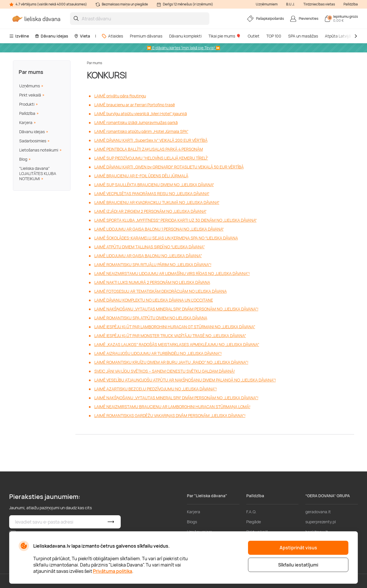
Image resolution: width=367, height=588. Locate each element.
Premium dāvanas (146, 36)
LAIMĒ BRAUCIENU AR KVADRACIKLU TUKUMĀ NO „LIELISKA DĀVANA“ (157, 202)
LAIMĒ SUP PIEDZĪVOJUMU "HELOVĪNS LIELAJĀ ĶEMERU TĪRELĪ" (151, 158)
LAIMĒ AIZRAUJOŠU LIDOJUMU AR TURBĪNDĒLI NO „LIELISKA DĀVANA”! (158, 353)
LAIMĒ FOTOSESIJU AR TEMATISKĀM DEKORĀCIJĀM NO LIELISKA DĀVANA (161, 291)
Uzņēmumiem (267, 4)
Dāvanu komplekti (185, 36)
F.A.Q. (251, 512)
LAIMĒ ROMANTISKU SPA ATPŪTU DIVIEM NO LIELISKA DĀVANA (151, 318)
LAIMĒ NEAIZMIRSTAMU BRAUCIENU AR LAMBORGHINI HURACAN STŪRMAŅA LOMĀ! (172, 407)
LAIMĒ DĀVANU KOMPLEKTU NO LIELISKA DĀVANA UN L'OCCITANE (154, 300)
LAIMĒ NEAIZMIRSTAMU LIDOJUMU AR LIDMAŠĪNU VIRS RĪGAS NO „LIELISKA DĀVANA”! (172, 273)
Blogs (192, 522)
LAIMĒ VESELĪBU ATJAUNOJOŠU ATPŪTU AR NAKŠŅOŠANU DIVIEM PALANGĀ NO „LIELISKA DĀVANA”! (185, 380)
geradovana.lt (318, 512)
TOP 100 (274, 36)
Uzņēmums (30, 86)
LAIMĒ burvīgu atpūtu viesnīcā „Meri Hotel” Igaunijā (141, 114)
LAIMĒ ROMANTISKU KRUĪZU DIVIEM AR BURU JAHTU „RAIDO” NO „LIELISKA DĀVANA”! (171, 362)
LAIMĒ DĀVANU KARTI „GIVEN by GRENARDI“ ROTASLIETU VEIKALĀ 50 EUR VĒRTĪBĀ (169, 167)
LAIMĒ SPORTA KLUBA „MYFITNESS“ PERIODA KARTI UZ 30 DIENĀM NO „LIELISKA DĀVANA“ (175, 220)
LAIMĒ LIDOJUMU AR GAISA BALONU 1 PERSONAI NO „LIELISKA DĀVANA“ (159, 229)
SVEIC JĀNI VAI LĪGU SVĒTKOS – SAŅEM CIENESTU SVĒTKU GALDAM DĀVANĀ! (165, 371)
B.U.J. (290, 4)
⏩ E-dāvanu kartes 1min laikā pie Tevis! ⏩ (183, 48)
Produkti (27, 104)
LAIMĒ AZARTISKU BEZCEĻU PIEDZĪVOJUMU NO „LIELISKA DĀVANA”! (156, 389)
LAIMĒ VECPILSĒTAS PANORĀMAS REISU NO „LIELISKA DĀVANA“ (152, 193)
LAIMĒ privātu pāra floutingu (120, 96)
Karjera (26, 122)
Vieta (82, 36)
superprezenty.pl (321, 522)
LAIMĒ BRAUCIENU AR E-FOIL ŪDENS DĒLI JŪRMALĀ (141, 176)
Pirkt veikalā (30, 95)
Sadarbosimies (33, 141)
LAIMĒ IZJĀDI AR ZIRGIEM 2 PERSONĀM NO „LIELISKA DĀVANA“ (150, 211)
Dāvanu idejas (51, 36)
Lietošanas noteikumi (39, 150)
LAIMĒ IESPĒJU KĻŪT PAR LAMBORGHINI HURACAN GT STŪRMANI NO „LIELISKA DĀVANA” (175, 327)
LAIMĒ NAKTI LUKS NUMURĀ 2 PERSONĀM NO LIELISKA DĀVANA (152, 282)
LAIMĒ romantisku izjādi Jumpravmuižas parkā (136, 122)
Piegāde (254, 522)
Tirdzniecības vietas (319, 4)
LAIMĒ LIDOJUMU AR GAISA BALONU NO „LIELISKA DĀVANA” (148, 256)
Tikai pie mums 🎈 (225, 36)
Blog (23, 159)
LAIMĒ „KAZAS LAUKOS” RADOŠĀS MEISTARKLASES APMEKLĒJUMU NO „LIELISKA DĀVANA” (177, 344)
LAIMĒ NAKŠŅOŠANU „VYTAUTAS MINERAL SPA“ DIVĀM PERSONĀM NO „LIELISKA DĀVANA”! (176, 309)
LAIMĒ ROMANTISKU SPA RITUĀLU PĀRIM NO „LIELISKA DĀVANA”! (153, 264)
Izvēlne (19, 36)
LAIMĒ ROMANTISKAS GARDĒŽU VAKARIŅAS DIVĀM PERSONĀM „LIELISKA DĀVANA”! (170, 415)
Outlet (254, 36)
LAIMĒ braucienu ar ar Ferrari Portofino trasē (135, 105)
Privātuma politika (113, 571)
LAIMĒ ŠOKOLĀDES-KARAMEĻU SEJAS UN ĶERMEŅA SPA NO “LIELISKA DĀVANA (166, 238)
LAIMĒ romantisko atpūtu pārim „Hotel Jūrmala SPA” (141, 131)
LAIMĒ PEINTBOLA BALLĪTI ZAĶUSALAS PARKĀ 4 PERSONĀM (149, 149)
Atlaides (112, 36)
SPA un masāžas (303, 36)
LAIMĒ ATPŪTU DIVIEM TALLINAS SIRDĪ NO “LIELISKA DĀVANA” (150, 247)
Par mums (31, 72)
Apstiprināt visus (298, 548)
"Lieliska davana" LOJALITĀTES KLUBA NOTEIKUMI (38, 173)
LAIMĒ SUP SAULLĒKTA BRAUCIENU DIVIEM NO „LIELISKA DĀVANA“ (154, 185)
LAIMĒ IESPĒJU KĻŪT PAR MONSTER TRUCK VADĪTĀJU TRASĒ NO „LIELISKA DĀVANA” (170, 336)
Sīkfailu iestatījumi (298, 565)
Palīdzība (351, 4)
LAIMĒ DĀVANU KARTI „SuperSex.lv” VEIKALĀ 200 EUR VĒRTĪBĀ (151, 140)
